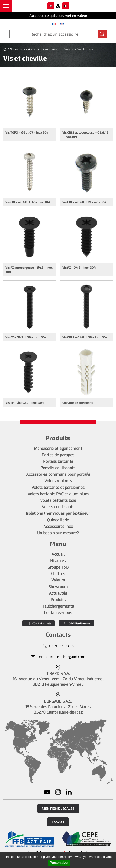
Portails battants (58, 461)
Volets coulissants (58, 507)
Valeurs (58, 580)
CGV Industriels (38, 623)
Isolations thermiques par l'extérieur (58, 513)
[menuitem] (54, 24)
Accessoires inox (58, 527)
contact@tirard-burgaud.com (58, 657)
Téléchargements (58, 606)
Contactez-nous (58, 613)
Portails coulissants (58, 468)
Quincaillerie (58, 520)
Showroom (58, 587)
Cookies (58, 822)
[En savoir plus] (30, 839)
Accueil (58, 554)
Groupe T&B (58, 567)
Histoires (58, 561)
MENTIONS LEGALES (58, 808)
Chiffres (58, 574)
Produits (58, 600)
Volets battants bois (58, 500)
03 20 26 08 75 (58, 646)
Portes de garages (58, 455)
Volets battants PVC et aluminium (58, 494)
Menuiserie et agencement (58, 449)
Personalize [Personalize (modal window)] (59, 863)
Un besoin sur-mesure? (58, 533)
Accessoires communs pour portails (58, 474)
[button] (6, 6)
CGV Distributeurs (76, 623)
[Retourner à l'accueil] (58, 6)
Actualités (58, 593)
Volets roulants (58, 481)
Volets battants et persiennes (58, 488)
